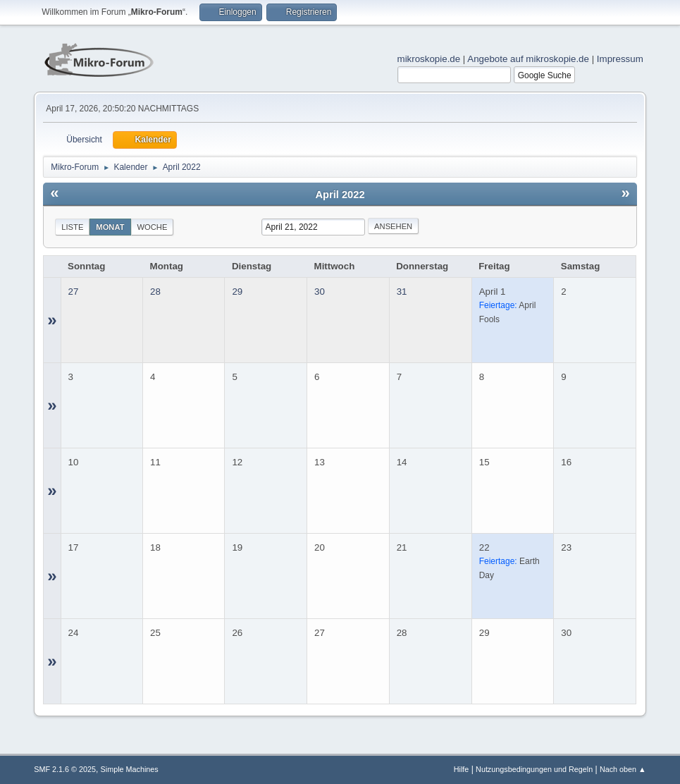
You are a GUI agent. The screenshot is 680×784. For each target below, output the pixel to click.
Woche (153, 227)
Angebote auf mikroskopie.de (528, 59)
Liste (72, 227)
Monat (110, 227)
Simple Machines (130, 769)
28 (155, 292)
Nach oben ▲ (623, 769)
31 (402, 292)
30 (320, 292)
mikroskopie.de (429, 59)
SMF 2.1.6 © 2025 (65, 769)
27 (74, 292)
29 (237, 292)
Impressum (620, 59)
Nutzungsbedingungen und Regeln (534, 769)
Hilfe (462, 769)
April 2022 (340, 195)
